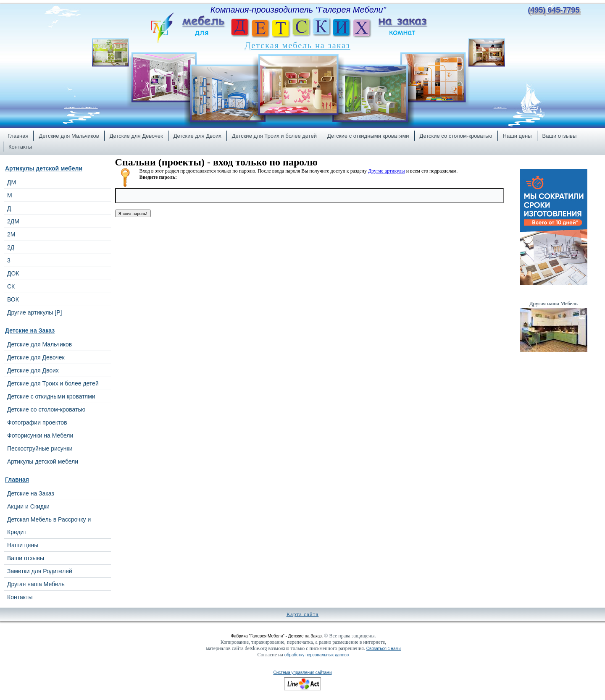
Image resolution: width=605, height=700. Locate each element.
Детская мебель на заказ (298, 45)
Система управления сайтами (302, 672)
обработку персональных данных (317, 655)
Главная (17, 480)
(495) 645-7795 (554, 10)
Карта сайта (303, 614)
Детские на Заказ (30, 330)
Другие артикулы (387, 171)
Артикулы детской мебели (44, 168)
